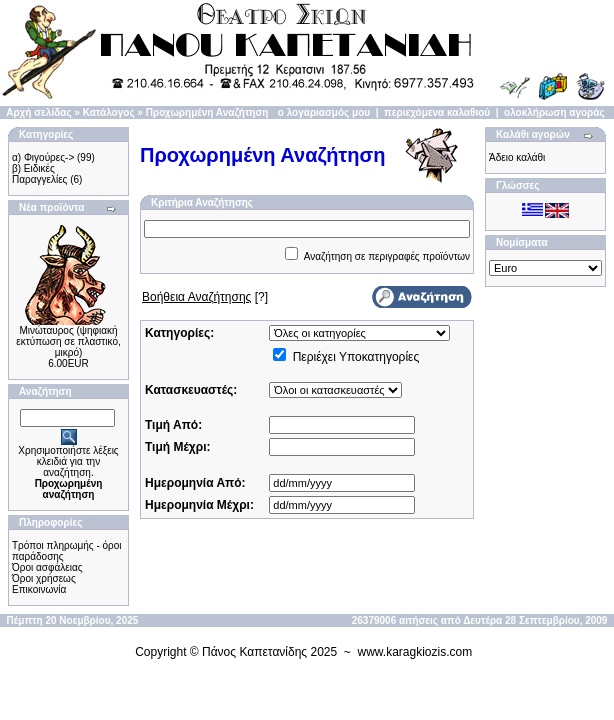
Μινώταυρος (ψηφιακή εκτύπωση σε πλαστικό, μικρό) (68, 341)
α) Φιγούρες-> (43, 157)
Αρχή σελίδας (38, 112)
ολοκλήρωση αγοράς (554, 112)
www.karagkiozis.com (415, 652)
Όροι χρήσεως (44, 578)
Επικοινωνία (39, 589)
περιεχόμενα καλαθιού (437, 112)
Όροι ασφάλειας (47, 567)
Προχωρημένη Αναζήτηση (207, 112)
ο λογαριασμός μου (324, 112)
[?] (205, 297)
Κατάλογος (109, 112)
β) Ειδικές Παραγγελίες (39, 174)
